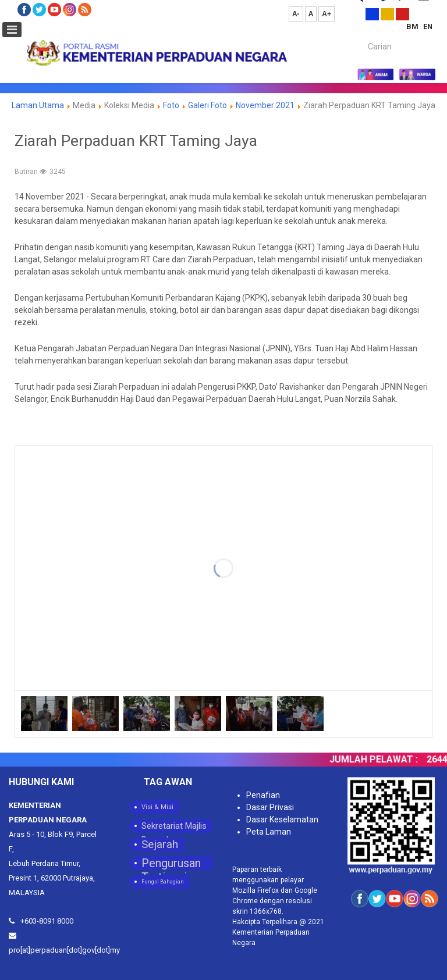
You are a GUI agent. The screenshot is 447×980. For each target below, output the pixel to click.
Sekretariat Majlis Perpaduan (174, 827)
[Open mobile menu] (12, 30)
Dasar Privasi (270, 807)
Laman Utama (38, 105)
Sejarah (160, 844)
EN (428, 26)
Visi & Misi (157, 807)
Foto (171, 105)
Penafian (263, 795)
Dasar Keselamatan (282, 819)
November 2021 (265, 105)
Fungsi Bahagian (163, 882)
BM (413, 26)
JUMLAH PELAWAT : (379, 759)
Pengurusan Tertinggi (171, 863)
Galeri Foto (207, 105)
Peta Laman (269, 832)
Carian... (362, 36)
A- (296, 14)
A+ (327, 14)
